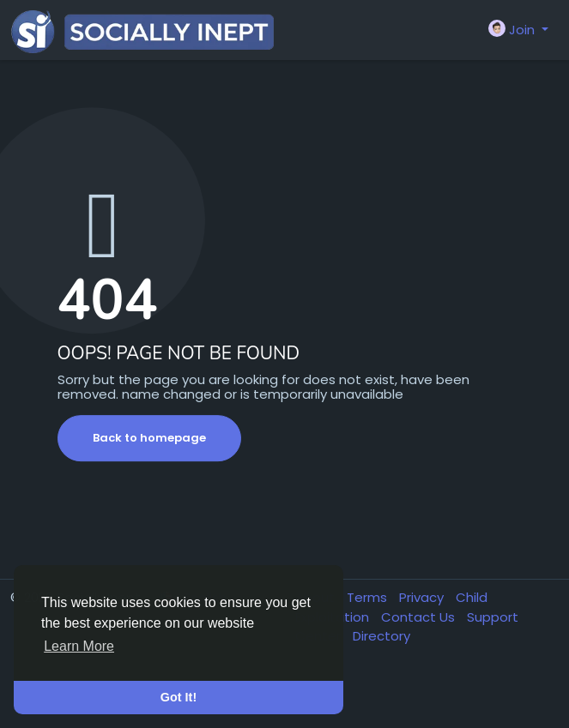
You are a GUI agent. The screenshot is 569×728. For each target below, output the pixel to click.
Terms (369, 597)
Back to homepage (149, 438)
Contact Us (420, 617)
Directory (381, 636)
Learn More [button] (79, 646)
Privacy (423, 597)
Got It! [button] (179, 697)
